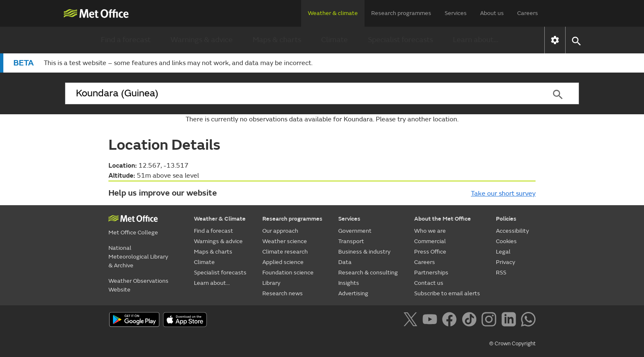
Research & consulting (368, 273)
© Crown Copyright (512, 344)
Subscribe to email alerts (447, 293)
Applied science (283, 262)
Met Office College (133, 233)
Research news (283, 293)
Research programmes (401, 13)
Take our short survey (503, 194)
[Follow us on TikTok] (471, 321)
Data (345, 262)
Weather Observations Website (138, 285)
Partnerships (431, 273)
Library (271, 283)
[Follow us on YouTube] (431, 321)
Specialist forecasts (400, 40)
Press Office (430, 252)
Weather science (285, 241)
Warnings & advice (202, 40)
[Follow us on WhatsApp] (528, 321)
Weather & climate (333, 13)
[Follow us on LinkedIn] (510, 321)
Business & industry (364, 252)
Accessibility (512, 231)
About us (492, 13)
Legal (503, 252)
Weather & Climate (220, 219)
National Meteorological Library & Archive (138, 257)
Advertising (353, 293)
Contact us (429, 283)
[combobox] (301, 93)
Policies (506, 219)
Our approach (280, 231)
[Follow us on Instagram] (490, 321)
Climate (335, 40)
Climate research (285, 252)
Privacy (506, 262)
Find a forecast (126, 40)
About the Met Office (443, 219)
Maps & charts (277, 40)
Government (355, 231)
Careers (528, 13)
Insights (349, 283)
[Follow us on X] (412, 321)
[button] (576, 40)
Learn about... (476, 40)
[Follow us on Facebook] (451, 321)
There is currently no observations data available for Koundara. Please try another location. (322, 119)
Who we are (430, 231)
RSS (501, 273)
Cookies (506, 241)
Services (456, 13)
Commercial (430, 241)
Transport (351, 241)
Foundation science (288, 273)
